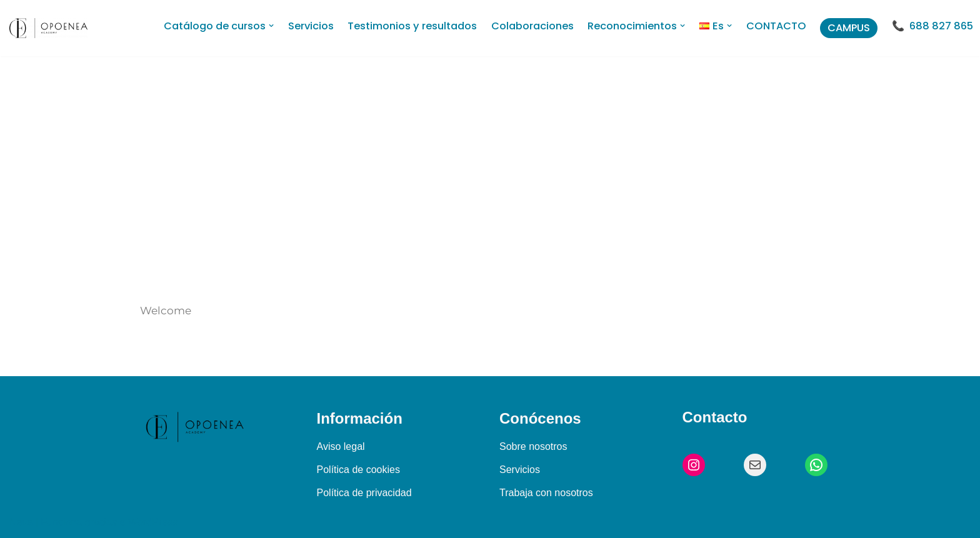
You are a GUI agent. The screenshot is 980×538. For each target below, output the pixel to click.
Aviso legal (341, 446)
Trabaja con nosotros (546, 493)
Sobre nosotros (533, 446)
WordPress (153, 522)
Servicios (520, 470)
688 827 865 (941, 26)
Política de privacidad (364, 493)
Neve (21, 522)
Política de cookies (358, 470)
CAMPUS (849, 28)
